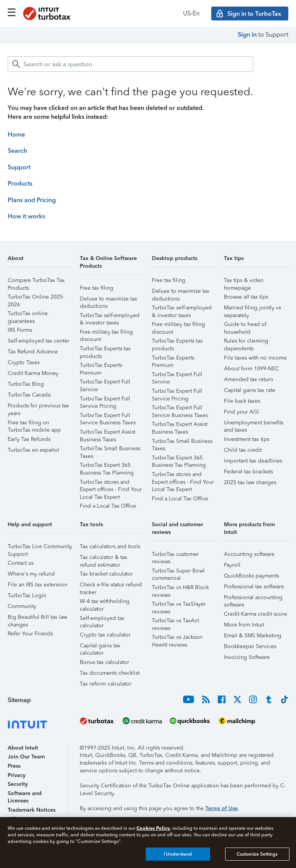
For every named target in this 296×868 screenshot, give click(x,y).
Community (22, 606)
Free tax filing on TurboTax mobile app (34, 424)
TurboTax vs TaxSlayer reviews (179, 605)
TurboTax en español (34, 450)
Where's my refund (31, 574)
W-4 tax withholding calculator (105, 602)
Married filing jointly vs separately (252, 309)
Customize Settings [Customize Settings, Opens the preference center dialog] (257, 854)
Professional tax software (254, 587)
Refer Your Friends (30, 634)
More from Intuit (244, 625)
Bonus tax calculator (104, 662)
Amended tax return (249, 379)
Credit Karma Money (33, 373)
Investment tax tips (247, 439)
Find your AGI (241, 412)
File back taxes (242, 401)
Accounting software (249, 554)
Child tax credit (243, 450)
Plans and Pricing (32, 200)
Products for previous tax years (38, 407)
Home (16, 134)
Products (20, 183)
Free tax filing (97, 288)
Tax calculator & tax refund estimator (103, 558)
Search (17, 151)
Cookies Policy (153, 828)
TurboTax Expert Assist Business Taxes (108, 433)
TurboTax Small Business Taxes (110, 450)
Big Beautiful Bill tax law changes (37, 618)
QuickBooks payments (251, 576)
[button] (40, 261)
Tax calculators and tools (110, 546)
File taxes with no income (255, 358)
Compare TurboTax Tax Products (36, 281)
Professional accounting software (253, 599)
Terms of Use (222, 808)
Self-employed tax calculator (102, 619)
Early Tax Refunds (29, 439)
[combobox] (130, 64)
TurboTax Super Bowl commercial (178, 572)
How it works (26, 216)
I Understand (178, 854)
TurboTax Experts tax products (105, 350)
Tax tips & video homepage (244, 281)
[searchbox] (130, 64)
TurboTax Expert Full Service (105, 383)
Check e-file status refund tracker (111, 586)
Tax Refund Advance (33, 352)
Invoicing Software (247, 657)
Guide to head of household (245, 325)
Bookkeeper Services (250, 646)
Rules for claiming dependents (246, 342)
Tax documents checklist (110, 673)
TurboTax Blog (26, 384)
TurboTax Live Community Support (40, 548)
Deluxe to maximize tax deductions (108, 300)
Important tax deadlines (253, 461)
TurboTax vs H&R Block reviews (180, 589)
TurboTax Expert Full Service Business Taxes (108, 416)
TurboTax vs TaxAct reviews (175, 622)
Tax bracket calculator (106, 574)
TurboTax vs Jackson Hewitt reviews (177, 638)
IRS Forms (20, 330)
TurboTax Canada (29, 395)
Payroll (232, 565)
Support (19, 167)
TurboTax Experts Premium (101, 366)
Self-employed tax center (39, 341)
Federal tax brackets (248, 472)
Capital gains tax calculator (100, 647)
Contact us (21, 563)
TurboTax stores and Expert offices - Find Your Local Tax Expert (111, 483)
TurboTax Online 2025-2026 (36, 298)
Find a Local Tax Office (108, 506)
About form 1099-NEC (251, 369)
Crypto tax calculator (105, 635)
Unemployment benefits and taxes (254, 424)
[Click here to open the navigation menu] (12, 12)
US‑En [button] (191, 13)
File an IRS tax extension (38, 585)
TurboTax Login (27, 595)
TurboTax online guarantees (28, 315)
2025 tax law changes (250, 482)
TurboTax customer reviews (175, 555)
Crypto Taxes (24, 362)
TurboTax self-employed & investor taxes (110, 317)
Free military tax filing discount (106, 333)
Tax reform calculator (106, 684)
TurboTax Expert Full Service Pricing (105, 400)
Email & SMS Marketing (253, 636)
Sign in (247, 35)
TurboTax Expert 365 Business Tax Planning (107, 466)
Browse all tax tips (246, 297)
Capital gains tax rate (250, 390)
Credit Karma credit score (256, 614)
